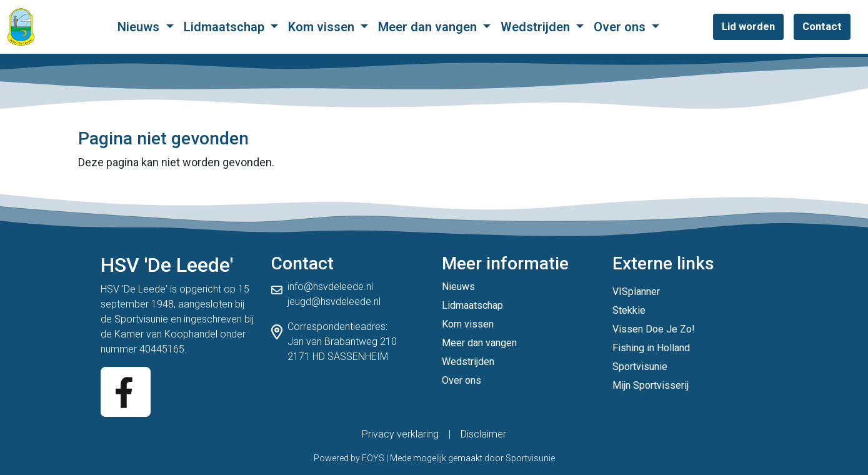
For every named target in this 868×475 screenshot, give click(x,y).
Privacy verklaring (400, 434)
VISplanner (636, 292)
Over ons (621, 27)
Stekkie (629, 310)
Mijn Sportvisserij (651, 385)
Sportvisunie (141, 319)
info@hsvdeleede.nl (330, 287)
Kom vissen (323, 27)
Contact (822, 26)
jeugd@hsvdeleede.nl (334, 302)
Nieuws (140, 27)
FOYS (373, 458)
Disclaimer (483, 434)
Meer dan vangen (429, 27)
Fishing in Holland (651, 348)
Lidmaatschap (226, 27)
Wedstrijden (537, 27)
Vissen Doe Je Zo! (654, 329)
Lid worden (748, 26)
